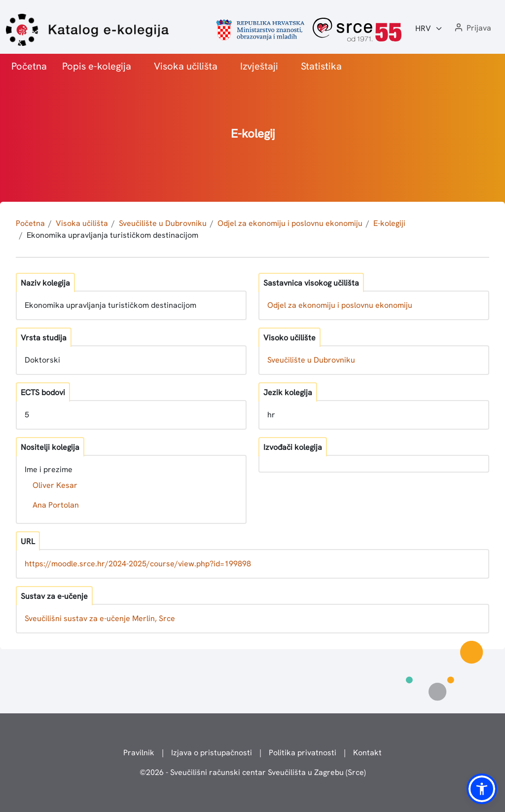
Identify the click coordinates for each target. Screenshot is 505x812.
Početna (29, 66)
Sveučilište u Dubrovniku (163, 223)
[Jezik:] (429, 29)
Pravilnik (139, 753)
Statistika (321, 66)
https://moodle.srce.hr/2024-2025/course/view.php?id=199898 (138, 564)
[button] (472, 28)
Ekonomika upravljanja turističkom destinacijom (112, 235)
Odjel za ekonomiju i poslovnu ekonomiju (290, 223)
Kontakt (367, 753)
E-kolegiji (389, 223)
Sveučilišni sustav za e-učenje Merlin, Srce (100, 618)
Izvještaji (259, 66)
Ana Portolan (56, 505)
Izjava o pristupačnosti (212, 753)
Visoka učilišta (186, 66)
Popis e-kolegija (97, 66)
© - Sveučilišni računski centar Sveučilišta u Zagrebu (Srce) (253, 772)
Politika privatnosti (303, 753)
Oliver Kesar (55, 485)
